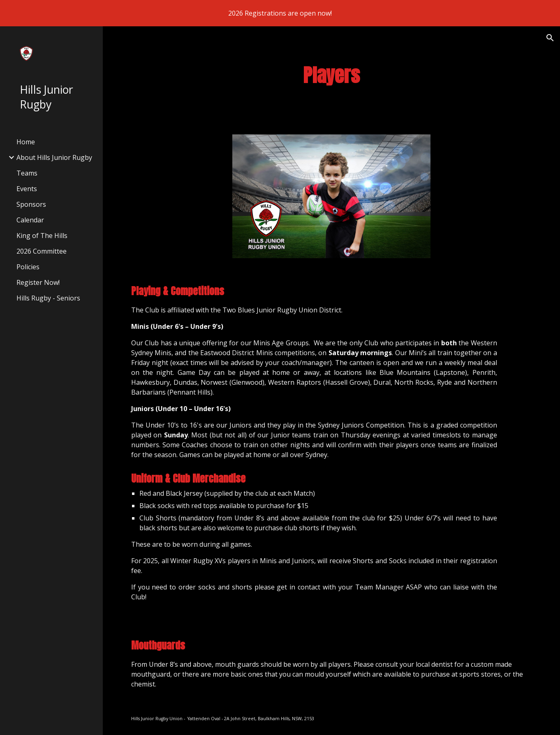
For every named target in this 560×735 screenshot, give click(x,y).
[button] (550, 38)
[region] (280, 13)
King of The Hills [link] (42, 236)
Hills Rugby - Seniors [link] (48, 298)
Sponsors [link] (31, 204)
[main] (332, 75)
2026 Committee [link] (42, 251)
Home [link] (26, 142)
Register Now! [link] (38, 282)
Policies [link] (28, 267)
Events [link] (27, 189)
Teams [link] (27, 173)
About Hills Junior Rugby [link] (54, 157)
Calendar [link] (30, 220)
